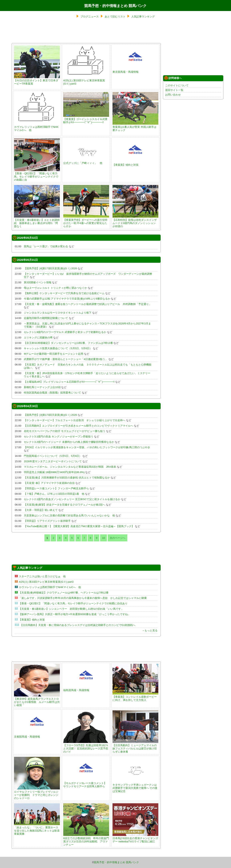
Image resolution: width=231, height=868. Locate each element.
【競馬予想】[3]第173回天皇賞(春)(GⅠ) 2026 (50, 415)
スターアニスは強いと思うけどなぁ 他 (42, 576)
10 (103, 538)
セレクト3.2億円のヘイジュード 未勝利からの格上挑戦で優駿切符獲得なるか (69, 442)
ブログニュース (90, 17)
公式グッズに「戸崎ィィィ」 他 (86, 161)
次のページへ (118, 538)
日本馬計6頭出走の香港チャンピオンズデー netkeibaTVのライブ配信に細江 (135, 838)
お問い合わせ (173, 95)
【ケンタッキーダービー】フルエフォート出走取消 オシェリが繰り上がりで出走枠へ (75, 420)
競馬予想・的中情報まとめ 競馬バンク (115, 6)
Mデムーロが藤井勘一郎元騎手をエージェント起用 (54, 354)
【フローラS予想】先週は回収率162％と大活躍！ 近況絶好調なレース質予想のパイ (86, 747)
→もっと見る (150, 630)
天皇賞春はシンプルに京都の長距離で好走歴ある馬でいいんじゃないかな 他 (69, 515)
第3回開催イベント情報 (38, 282)
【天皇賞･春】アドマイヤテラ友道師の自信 (49, 483)
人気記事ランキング (143, 17)
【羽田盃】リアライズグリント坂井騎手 (47, 521)
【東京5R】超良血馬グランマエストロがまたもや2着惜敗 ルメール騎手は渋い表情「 (37, 700)
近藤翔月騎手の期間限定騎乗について (46, 318)
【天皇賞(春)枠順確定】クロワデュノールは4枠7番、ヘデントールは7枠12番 (64, 593)
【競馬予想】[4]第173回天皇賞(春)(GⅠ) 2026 (50, 268)
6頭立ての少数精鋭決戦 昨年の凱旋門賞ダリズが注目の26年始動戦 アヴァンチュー (86, 840)
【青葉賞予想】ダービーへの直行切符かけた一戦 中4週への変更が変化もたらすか (86, 222)
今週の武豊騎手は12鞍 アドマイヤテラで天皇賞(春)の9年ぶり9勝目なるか (67, 299)
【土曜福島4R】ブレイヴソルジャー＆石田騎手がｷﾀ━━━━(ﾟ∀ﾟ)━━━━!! (69, 382)
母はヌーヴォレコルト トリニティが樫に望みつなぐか (55, 288)
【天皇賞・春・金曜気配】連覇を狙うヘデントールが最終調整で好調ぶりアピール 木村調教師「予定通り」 (88, 304)
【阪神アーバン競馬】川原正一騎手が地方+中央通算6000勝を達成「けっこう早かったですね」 (75, 614)
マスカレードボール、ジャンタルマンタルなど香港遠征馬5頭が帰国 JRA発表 (70, 467)
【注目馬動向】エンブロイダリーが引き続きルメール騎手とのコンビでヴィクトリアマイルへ (78, 426)
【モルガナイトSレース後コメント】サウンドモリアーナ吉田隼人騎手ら (86, 783)
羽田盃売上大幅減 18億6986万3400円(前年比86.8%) (54, 472)
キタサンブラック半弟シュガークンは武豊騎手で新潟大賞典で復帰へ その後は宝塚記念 (135, 786)
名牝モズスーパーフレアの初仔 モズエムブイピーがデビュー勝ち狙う (65, 431)
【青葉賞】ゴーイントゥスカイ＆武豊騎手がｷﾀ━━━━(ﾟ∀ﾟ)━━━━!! (86, 119)
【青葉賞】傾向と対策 (135, 163)
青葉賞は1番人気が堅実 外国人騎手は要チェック (135, 127)
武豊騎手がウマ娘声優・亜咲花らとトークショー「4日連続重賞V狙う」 (66, 359)
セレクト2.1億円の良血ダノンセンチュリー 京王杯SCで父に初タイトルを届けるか (72, 499)
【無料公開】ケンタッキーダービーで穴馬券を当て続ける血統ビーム (64, 293)
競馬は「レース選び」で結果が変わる (46, 246)
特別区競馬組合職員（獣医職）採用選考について (52, 393)
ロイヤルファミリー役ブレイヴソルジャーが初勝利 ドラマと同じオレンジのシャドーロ (37, 793)
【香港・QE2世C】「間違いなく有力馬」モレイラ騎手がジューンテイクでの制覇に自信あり (73, 603)
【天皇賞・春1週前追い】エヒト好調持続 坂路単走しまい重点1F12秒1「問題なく (37, 222)
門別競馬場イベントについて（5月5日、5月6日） (53, 456)
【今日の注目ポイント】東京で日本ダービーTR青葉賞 (37, 80)
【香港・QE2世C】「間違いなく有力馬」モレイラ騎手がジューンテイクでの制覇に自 (37, 175)
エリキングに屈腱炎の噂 (38, 338)
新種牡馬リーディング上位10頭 (42, 387)
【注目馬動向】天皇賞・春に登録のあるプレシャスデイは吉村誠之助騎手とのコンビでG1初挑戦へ (78, 625)
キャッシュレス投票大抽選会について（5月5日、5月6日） (58, 348)
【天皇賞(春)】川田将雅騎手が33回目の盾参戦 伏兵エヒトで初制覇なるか (67, 478)
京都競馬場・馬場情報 (37, 735)
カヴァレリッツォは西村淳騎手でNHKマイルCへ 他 (37, 127)
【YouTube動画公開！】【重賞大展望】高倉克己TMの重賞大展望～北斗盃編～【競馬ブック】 (79, 526)
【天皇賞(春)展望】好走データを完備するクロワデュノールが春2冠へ (64, 505)
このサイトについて (177, 85)
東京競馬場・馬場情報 (135, 70)
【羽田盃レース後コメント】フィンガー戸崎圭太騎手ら (56, 488)
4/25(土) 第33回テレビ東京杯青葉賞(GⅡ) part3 (86, 80)
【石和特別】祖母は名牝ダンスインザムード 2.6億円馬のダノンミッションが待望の (135, 222)
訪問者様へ (173, 78)
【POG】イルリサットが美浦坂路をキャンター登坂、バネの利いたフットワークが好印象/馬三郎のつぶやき (87, 447)
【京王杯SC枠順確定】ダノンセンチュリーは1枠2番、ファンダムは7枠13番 (68, 343)
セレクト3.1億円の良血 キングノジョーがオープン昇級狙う (59, 437)
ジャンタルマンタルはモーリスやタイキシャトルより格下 (58, 313)
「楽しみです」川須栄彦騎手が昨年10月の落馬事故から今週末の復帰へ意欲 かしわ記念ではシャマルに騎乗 (83, 598)
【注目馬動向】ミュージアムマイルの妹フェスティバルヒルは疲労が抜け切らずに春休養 (135, 747)
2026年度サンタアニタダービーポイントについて (53, 461)
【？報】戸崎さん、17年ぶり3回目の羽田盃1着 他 (54, 494)
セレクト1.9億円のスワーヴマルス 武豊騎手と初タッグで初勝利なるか (65, 332)
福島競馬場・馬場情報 (86, 689)
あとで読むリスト (115, 17)
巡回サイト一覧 (174, 90)
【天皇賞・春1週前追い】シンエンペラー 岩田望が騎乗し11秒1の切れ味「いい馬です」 (71, 609)
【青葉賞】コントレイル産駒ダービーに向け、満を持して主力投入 (135, 697)
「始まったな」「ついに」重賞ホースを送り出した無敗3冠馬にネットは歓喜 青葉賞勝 (38, 829)
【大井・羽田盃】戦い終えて (41, 510)
